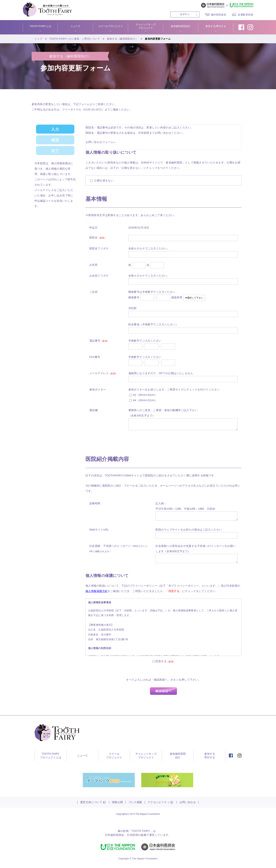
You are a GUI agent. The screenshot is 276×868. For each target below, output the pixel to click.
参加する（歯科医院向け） (123, 39)
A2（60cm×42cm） (143, 395)
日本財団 (132, 835)
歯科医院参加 (219, 15)
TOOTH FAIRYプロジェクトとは (51, 756)
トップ (38, 39)
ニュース (76, 26)
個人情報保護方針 (97, 591)
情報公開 (117, 802)
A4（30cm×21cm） (143, 400)
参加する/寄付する (216, 26)
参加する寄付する (210, 756)
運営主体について (91, 802)
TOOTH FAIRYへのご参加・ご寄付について (75, 39)
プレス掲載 (135, 802)
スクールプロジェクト (111, 26)
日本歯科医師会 (115, 835)
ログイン (185, 14)
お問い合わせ (188, 802)
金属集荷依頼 (245, 15)
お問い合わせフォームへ (101, 142)
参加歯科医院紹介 (181, 26)
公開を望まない (102, 180)
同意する (161, 661)
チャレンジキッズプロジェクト (146, 26)
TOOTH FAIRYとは (40, 26)
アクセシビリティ (159, 802)
